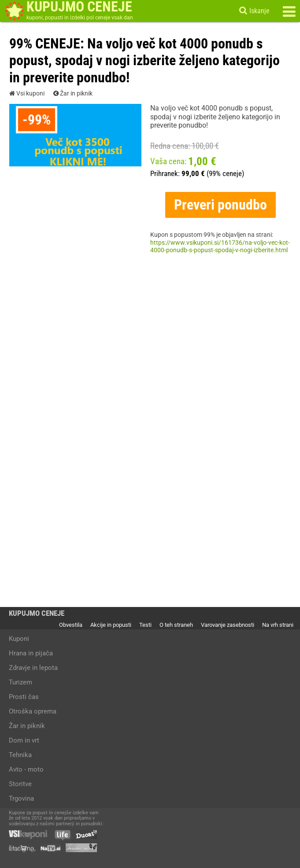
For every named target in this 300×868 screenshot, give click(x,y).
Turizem (20, 682)
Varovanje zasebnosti (228, 625)
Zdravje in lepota (33, 668)
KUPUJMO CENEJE (37, 613)
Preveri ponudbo (220, 205)
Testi (145, 625)
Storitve (20, 784)
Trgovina (21, 798)
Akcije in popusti (111, 625)
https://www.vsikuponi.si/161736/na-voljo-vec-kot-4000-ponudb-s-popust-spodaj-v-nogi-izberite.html (220, 247)
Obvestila (71, 625)
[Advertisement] (150, 350)
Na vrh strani (278, 625)
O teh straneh (176, 625)
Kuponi (19, 639)
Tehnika (20, 755)
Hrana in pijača (31, 653)
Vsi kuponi (27, 94)
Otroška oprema (33, 711)
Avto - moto (26, 769)
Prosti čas (24, 697)
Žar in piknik (73, 94)
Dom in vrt (24, 740)
